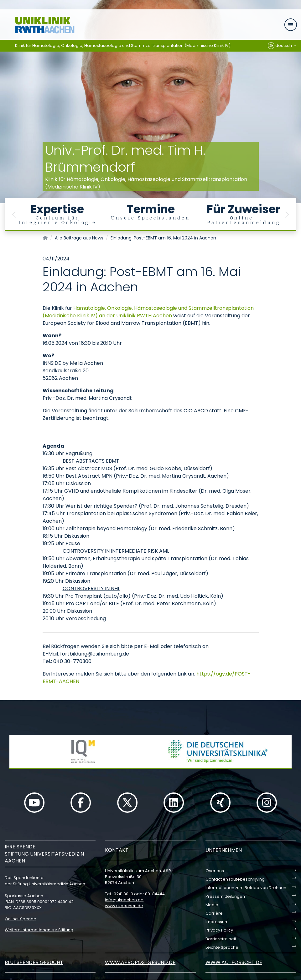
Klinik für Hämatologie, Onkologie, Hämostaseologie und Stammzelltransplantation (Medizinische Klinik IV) (123, 45)
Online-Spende (21, 919)
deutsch (280, 46)
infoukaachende (124, 900)
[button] (14, 215)
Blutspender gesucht (34, 962)
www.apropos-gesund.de (140, 962)
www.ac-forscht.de (234, 962)
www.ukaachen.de (124, 906)
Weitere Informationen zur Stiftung (39, 930)
